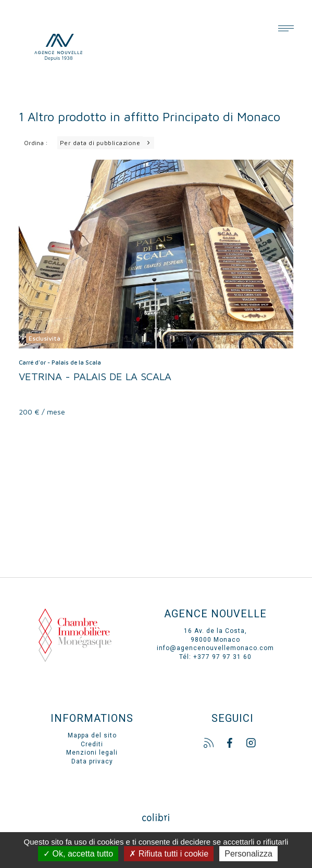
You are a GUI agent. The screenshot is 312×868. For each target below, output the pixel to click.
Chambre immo (75, 645)
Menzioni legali (92, 753)
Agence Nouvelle (84, 47)
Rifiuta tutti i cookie (169, 854)
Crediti (92, 744)
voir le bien (156, 288)
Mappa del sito (92, 735)
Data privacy (92, 761)
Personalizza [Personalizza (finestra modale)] (248, 854)
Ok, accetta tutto (78, 854)
